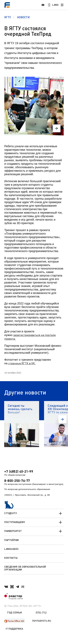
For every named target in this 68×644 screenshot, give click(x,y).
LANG (55, 5)
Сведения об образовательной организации (25, 568)
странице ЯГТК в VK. (22, 363)
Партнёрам (12, 540)
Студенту (34, 513)
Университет (34, 531)
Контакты (11, 558)
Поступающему (34, 522)
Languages (11, 549)
